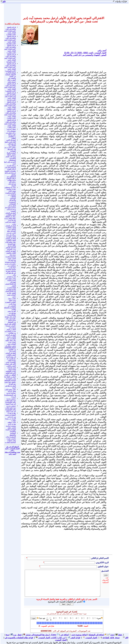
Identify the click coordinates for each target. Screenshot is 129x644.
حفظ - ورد (16, 635)
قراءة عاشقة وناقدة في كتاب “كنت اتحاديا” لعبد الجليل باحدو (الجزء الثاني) (10, 115)
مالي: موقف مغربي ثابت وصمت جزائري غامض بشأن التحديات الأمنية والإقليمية (11, 427)
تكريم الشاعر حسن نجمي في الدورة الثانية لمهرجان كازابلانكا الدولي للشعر (11, 281)
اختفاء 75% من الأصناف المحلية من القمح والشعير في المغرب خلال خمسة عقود (11, 77)
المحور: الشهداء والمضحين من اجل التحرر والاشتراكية (84, 55)
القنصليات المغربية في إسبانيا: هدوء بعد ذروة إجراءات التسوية (10, 207)
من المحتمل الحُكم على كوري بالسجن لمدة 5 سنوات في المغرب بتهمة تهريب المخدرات (10, 327)
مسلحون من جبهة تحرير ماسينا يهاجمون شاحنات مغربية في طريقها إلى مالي (11, 270)
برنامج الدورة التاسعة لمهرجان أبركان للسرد (10, 167)
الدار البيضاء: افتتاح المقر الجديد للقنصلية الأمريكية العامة (11, 370)
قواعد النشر (74, 638)
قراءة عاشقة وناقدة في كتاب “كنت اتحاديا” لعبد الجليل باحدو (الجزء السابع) (10, 58)
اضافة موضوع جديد (79, 635)
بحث (111, 635)
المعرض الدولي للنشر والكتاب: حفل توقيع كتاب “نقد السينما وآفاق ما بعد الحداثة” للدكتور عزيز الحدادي (10, 244)
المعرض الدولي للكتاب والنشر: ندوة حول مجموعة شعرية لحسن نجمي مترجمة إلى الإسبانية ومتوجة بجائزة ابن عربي (10, 257)
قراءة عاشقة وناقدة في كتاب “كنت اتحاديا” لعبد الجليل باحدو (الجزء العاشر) (10, 31)
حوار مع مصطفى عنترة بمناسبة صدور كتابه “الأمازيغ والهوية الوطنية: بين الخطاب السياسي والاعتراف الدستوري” (10, 195)
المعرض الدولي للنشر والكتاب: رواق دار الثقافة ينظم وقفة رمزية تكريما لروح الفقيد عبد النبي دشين (10, 218)
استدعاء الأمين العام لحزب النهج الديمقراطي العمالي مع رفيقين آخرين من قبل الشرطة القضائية (10, 145)
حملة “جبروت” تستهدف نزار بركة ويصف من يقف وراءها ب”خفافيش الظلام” (11, 134)
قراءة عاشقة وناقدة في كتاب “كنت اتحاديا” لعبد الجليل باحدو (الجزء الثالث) (10, 105)
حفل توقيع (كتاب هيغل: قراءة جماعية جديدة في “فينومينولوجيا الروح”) (10, 393)
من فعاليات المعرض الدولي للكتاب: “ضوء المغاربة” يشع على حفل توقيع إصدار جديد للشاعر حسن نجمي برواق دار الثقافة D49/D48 (10, 340)
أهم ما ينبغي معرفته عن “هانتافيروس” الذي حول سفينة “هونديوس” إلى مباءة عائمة (10, 316)
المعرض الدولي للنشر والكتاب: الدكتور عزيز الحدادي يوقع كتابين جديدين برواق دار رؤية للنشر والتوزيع (11, 231)
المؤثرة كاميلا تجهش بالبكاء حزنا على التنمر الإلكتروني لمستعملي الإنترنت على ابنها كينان (10, 158)
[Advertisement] (62, 64)
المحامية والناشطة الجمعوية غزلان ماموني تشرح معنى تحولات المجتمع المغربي (10, 438)
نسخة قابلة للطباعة (110, 638)
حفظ (119, 635)
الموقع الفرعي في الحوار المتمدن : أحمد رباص (12, 449)
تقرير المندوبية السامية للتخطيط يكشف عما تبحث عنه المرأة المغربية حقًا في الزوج (10, 383)
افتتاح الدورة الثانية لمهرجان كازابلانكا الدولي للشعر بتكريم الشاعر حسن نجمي (11, 292)
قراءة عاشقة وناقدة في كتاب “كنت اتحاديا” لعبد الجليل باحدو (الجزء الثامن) (10, 49)
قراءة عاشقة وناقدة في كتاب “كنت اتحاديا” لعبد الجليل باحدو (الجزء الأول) (10, 124)
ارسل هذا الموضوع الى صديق (36, 635)
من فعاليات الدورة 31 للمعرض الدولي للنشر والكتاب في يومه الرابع (11, 353)
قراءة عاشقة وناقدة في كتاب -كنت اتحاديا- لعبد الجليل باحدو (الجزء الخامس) (10, 87)
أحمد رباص (102, 50)
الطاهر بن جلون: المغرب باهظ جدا (10, 376)
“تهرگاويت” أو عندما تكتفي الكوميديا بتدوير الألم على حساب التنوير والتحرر (10, 362)
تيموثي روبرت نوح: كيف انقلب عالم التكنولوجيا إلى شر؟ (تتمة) (11, 401)
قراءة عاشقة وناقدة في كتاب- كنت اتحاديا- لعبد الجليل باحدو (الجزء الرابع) (10, 96)
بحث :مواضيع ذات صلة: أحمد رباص (12, 453)
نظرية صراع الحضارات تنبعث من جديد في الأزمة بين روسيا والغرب (10, 417)
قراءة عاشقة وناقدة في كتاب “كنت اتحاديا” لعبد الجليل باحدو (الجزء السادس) (10, 67)
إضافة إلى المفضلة (97, 635)
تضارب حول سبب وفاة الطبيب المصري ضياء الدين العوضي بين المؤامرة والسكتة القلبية (10, 304)
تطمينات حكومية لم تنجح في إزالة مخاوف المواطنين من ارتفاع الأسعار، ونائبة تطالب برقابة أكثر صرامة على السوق (10, 178)
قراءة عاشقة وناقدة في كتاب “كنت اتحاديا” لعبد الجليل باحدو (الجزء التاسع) (10, 40)
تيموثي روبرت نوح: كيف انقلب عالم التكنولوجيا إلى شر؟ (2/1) (11, 409)
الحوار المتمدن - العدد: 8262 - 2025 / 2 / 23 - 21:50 (85, 53)
